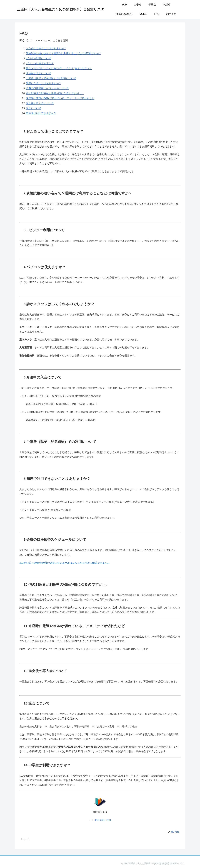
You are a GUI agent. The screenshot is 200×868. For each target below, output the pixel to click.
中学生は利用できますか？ (41, 113)
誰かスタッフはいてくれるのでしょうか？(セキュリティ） (59, 68)
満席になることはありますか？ (44, 83)
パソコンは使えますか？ (40, 63)
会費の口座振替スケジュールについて (47, 88)
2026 (22, 563)
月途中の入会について (39, 73)
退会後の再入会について (40, 103)
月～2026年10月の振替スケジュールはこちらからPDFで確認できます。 (69, 563)
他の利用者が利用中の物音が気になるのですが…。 (55, 93)
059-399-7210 (103, 820)
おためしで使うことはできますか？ (46, 48)
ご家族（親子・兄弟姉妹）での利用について (51, 78)
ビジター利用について (39, 58)
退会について (34, 108)
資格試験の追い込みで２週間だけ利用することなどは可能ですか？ (64, 53)
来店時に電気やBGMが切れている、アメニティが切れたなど (60, 98)
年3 (27, 563)
